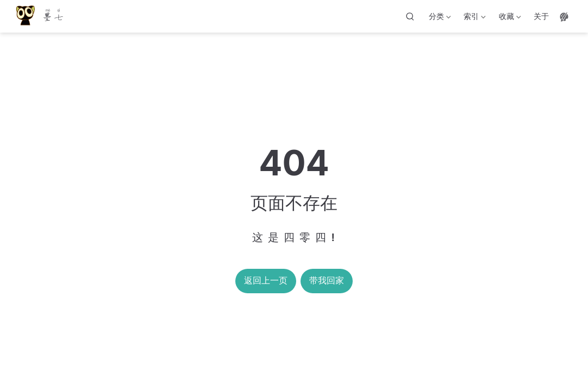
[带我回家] (40, 17)
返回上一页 (266, 280)
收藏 (509, 18)
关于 (541, 16)
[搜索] (410, 16)
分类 (439, 18)
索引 (474, 18)
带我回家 (327, 280)
